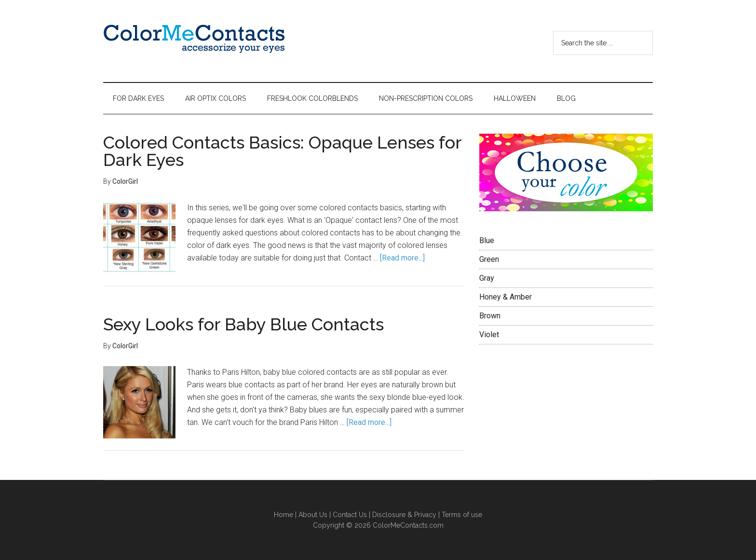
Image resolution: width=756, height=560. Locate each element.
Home (284, 515)
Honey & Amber (506, 297)
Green (489, 259)
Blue (487, 240)
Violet (489, 335)
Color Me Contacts (195, 41)
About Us (313, 515)
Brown (490, 316)
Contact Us (350, 515)
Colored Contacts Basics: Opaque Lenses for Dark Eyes (282, 151)
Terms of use (462, 515)
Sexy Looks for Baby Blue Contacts (243, 324)
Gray (487, 278)
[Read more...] (402, 258)
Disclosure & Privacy (404, 515)
